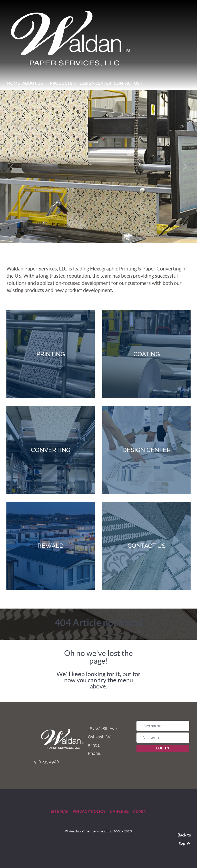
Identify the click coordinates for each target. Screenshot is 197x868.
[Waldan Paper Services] (98, 38)
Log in (163, 748)
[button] (12, 166)
